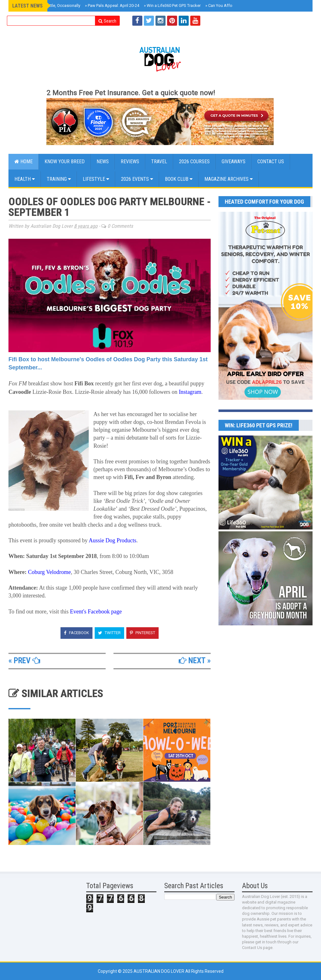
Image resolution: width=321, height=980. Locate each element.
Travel (159, 162)
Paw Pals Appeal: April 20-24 (112, 5)
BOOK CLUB (179, 179)
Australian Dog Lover (159, 971)
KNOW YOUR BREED (65, 162)
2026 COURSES (194, 162)
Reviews (130, 162)
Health (25, 179)
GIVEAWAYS (234, 162)
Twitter (109, 633)
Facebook (76, 633)
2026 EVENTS (137, 179)
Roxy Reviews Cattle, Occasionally (48, 5)
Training (59, 179)
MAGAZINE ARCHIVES (229, 179)
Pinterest (142, 633)
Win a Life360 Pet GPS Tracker (172, 5)
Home (24, 162)
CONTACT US (271, 162)
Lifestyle (96, 179)
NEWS (103, 162)
